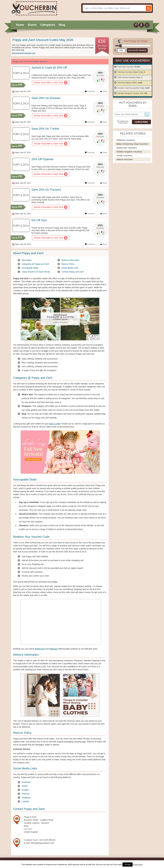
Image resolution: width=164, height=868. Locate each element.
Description (27, 260)
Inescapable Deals (30, 268)
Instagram (26, 798)
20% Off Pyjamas (43, 159)
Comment (91, 91)
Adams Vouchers (125, 159)
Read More (138, 864)
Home (20, 25)
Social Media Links (70, 268)
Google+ (26, 790)
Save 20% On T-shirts (45, 129)
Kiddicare (53, 649)
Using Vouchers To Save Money (36, 272)
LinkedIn (26, 801)
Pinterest (26, 794)
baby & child (55, 424)
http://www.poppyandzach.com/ (24, 53)
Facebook (26, 782)
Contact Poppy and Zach (73, 272)
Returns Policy (68, 264)
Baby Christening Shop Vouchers (132, 144)
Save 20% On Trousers (46, 190)
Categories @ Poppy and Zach (36, 264)
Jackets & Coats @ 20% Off (49, 68)
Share (105, 91)
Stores (32, 25)
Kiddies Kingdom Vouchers (129, 152)
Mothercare (40, 649)
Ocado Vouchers (125, 155)
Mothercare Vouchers (127, 148)
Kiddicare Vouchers (126, 140)
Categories (48, 25)
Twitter (25, 786)
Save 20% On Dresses (46, 98)
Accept (128, 864)
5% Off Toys (39, 220)
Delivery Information (71, 260)
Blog (62, 25)
